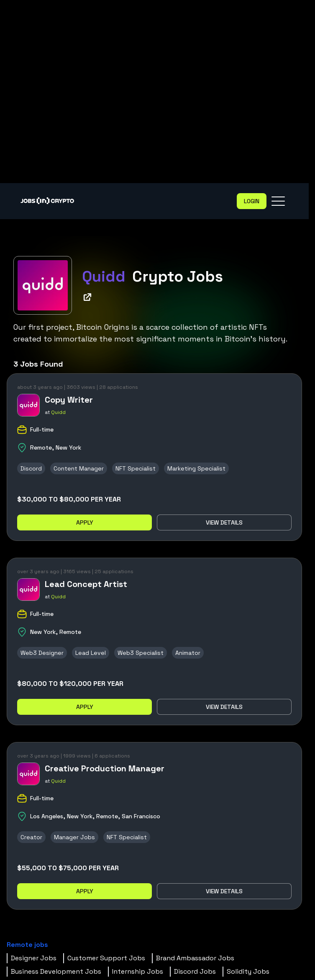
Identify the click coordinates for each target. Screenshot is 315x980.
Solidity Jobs (248, 971)
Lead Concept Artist (86, 584)
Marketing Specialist (196, 468)
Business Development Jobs (56, 971)
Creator (31, 837)
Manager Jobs (74, 837)
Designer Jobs (34, 958)
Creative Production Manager (105, 768)
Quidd (58, 412)
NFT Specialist (136, 468)
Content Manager (79, 468)
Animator (188, 653)
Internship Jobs (138, 971)
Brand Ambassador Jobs (195, 958)
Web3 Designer (42, 653)
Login (252, 201)
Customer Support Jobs (106, 958)
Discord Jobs (195, 971)
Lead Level (91, 653)
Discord (31, 468)
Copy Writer (69, 400)
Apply (85, 522)
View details (224, 522)
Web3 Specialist (141, 653)
